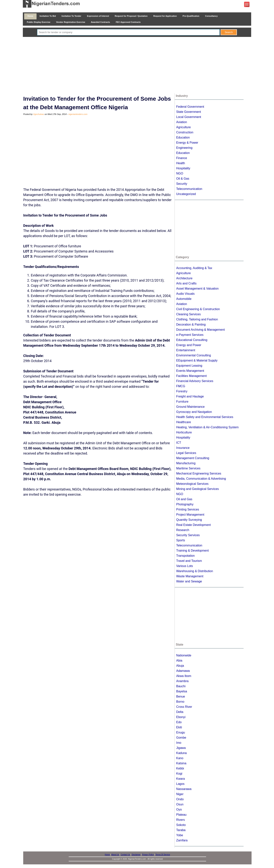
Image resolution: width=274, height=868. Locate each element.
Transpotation (185, 556)
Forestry (182, 391)
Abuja (180, 666)
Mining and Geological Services (198, 489)
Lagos (180, 784)
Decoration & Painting (191, 325)
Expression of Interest (98, 16)
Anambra (182, 681)
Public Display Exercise (39, 22)
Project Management (190, 515)
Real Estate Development (193, 525)
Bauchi (181, 686)
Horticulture (184, 432)
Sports (181, 540)
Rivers (180, 820)
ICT (179, 443)
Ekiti (179, 727)
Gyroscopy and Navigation (194, 412)
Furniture (182, 402)
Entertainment (186, 350)
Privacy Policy (148, 855)
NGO (180, 173)
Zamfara (182, 840)
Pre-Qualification (191, 16)
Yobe (180, 835)
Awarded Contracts (100, 22)
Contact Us (125, 855)
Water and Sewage (189, 581)
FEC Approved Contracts (128, 22)
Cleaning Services (188, 314)
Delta (180, 712)
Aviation (182, 122)
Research (183, 530)
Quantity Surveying (189, 520)
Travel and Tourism (189, 561)
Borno (180, 702)
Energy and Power (189, 345)
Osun (180, 804)
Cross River (184, 707)
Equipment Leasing (189, 366)
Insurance (183, 448)
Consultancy (211, 16)
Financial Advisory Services (195, 381)
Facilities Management (191, 376)
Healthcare (184, 422)
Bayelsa (182, 691)
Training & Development (192, 551)
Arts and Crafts (186, 283)
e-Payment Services (190, 335)
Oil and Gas (184, 499)
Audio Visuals (185, 294)
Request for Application (165, 16)
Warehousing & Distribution (195, 571)
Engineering (184, 148)
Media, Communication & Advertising (201, 479)
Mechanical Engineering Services (199, 473)
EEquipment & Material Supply (197, 360)
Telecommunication (189, 189)
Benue (181, 696)
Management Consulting (193, 458)
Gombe (181, 738)
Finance (182, 158)
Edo (179, 722)
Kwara (180, 779)
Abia (179, 661)
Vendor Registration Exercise (71, 22)
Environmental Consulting (194, 355)
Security (182, 184)
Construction (185, 132)
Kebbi (180, 768)
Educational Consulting (192, 340)
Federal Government (190, 107)
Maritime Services (188, 468)
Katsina (181, 763)
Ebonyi (181, 717)
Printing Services (188, 509)
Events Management (190, 371)
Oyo (179, 809)
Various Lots (185, 566)
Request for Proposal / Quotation (131, 16)
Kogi (179, 774)
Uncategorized (186, 194)
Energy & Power (187, 143)
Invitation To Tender (71, 16)
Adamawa (183, 671)
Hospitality (183, 168)
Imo (179, 743)
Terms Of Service (163, 855)
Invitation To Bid (48, 16)
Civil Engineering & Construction (198, 309)
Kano (180, 758)
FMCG (181, 386)
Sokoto (181, 825)
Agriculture (183, 127)
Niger (180, 794)
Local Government (189, 117)
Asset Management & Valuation (197, 289)
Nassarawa (184, 789)
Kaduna (181, 753)
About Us (115, 855)
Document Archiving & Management (200, 330)
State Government (189, 112)
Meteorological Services (192, 484)
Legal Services (186, 453)
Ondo (180, 799)
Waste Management (190, 576)
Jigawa (181, 748)
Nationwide (184, 655)
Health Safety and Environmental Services (205, 417)
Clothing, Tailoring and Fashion (197, 319)
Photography (185, 504)
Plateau (181, 815)
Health (181, 163)
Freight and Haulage (190, 396)
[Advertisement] (137, 65)
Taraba (181, 830)
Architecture (184, 278)
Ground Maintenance (190, 407)
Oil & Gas (183, 179)
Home (30, 16)
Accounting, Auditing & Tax (194, 268)
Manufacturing (186, 463)
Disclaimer (136, 855)
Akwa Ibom (184, 676)
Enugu (181, 732)
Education (183, 137)
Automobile (184, 299)
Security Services (188, 535)
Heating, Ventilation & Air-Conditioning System (207, 427)
